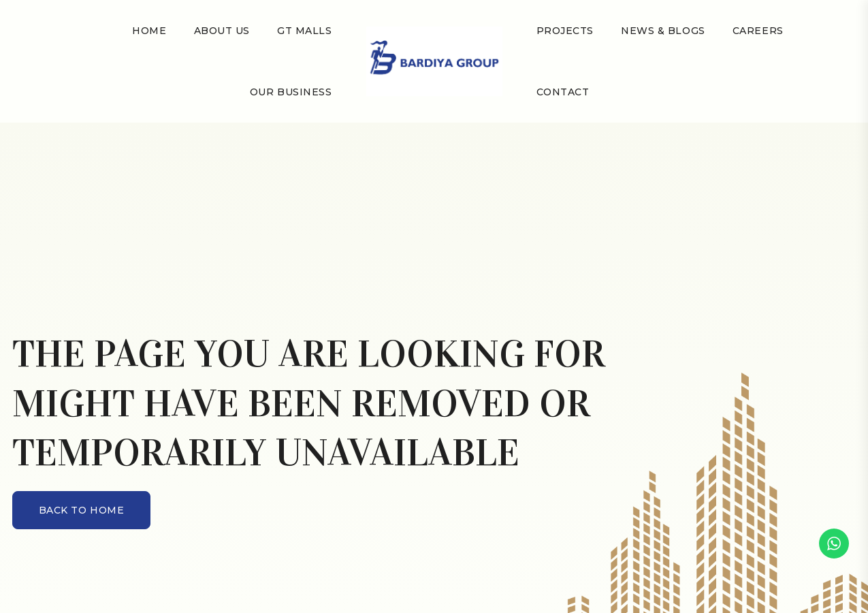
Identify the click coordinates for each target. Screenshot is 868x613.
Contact (563, 92)
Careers (758, 31)
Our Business (291, 92)
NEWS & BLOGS (663, 31)
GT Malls (304, 31)
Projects (565, 31)
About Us (222, 31)
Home (149, 31)
